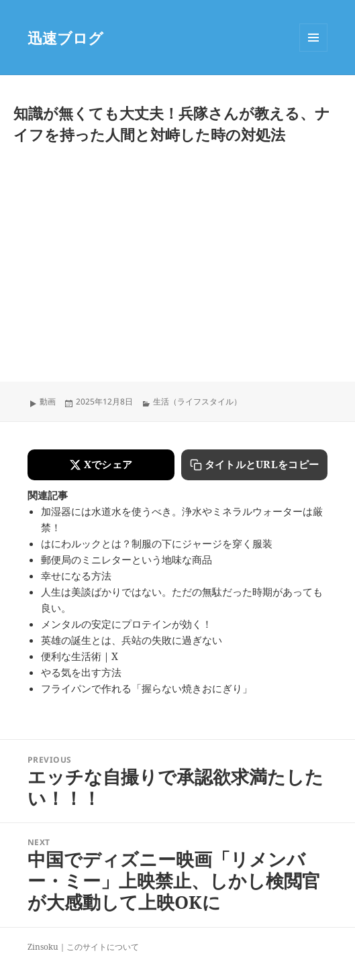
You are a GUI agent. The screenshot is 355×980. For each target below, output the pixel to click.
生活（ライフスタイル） (197, 401)
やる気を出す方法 (81, 672)
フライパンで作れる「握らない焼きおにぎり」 (147, 688)
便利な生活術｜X (80, 656)
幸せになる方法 (76, 576)
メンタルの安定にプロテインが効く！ (126, 624)
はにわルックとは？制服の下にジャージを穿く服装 (157, 543)
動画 (48, 401)
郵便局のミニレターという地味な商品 (126, 559)
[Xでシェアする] (101, 465)
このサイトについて (103, 947)
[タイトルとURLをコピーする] (255, 465)
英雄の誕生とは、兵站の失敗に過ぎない (132, 640)
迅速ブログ (65, 38)
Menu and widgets (314, 51)
